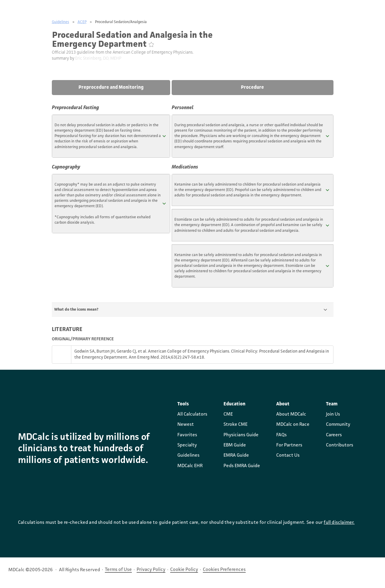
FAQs (281, 435)
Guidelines (61, 22)
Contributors (340, 445)
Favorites (187, 435)
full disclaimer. (339, 523)
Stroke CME (235, 425)
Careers (334, 435)
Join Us (333, 414)
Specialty (187, 445)
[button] (111, 136)
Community (338, 425)
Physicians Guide (241, 435)
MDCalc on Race (293, 425)
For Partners (289, 445)
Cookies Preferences (224, 570)
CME (228, 414)
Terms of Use (118, 570)
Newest (186, 425)
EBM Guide (235, 445)
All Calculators (192, 414)
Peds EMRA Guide (242, 466)
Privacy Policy (151, 570)
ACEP (82, 22)
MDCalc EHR (190, 466)
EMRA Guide (236, 455)
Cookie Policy (184, 570)
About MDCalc (291, 414)
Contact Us (288, 455)
